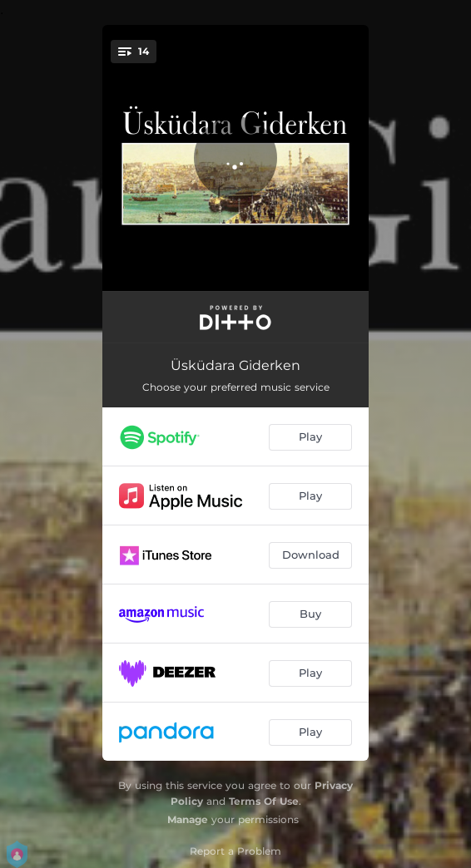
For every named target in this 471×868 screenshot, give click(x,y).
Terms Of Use (264, 801)
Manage (188, 819)
